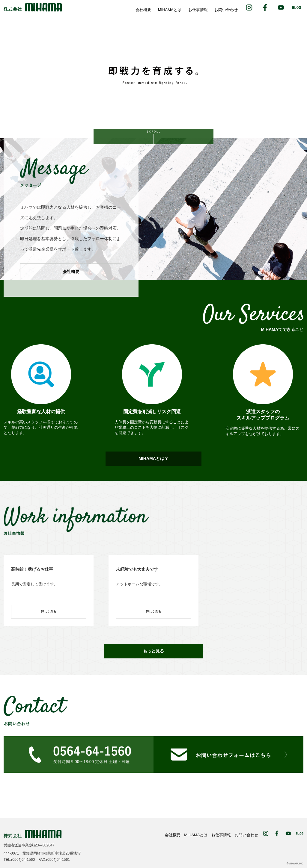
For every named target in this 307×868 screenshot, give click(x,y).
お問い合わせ (226, 10)
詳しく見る (49, 612)
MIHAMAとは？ (153, 458)
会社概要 (143, 10)
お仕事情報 (198, 10)
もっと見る (153, 651)
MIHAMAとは (170, 10)
